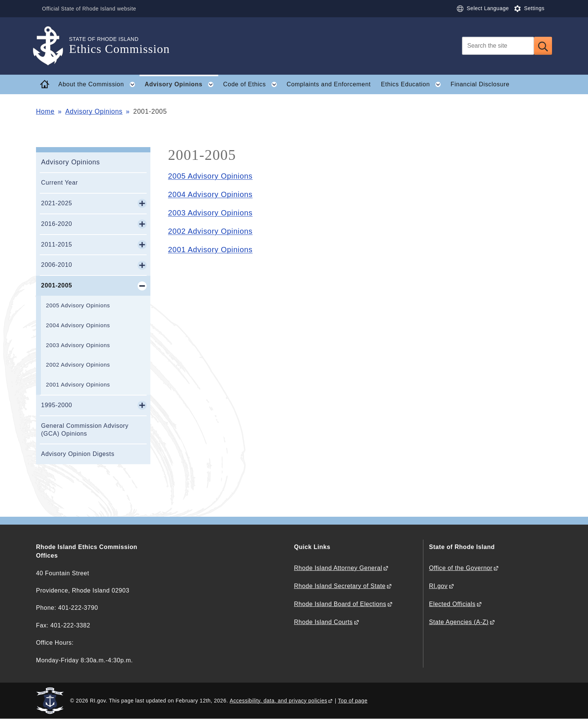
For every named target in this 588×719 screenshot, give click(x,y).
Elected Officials (452, 604)
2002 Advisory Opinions (78, 365)
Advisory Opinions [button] (181, 84)
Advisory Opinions (94, 111)
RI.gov (438, 586)
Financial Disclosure (480, 84)
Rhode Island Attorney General (338, 568)
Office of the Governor (461, 568)
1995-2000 (57, 405)
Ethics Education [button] (413, 84)
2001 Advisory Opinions (78, 385)
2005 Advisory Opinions (78, 305)
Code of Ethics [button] (252, 84)
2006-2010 (57, 265)
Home (45, 111)
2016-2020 (57, 224)
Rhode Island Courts (323, 622)
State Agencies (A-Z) (459, 622)
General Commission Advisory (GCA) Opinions (85, 430)
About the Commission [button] (99, 84)
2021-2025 (57, 203)
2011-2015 (57, 244)
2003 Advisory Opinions (78, 345)
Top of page (353, 701)
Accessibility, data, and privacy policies (278, 701)
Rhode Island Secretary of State (340, 586)
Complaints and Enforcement (329, 84)
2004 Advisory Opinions (78, 325)
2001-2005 (57, 285)
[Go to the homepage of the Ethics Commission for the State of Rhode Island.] (52, 46)
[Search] (498, 46)
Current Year (60, 183)
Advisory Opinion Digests (78, 454)
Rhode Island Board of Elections (340, 604)
